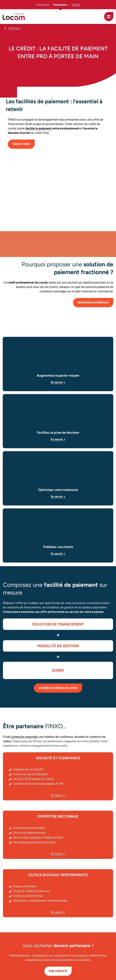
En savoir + (58, 382)
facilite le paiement (38, 128)
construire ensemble (24, 737)
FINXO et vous (21, 144)
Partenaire (60, 5)
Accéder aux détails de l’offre (58, 688)
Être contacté (58, 971)
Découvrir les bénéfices (93, 303)
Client (76, 5)
